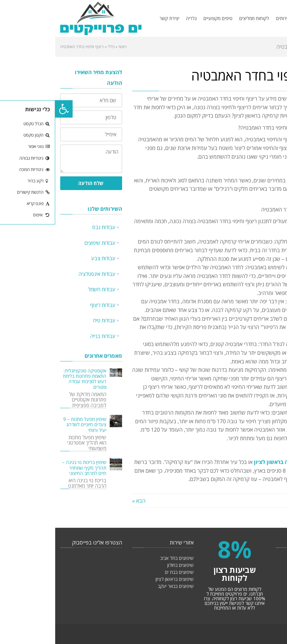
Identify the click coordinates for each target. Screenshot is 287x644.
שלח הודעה (36, 183)
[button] (9, 109)
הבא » (84, 501)
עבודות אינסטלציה (42, 274)
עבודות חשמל (46, 289)
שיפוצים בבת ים (124, 572)
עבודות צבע (48, 258)
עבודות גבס (49, 227)
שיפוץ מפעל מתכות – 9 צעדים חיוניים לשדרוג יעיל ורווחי (30, 425)
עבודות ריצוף (47, 305)
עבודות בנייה (48, 336)
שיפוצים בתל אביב (122, 558)
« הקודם (273, 501)
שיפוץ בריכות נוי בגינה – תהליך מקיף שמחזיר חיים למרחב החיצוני (29, 468)
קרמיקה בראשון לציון (223, 462)
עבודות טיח (49, 320)
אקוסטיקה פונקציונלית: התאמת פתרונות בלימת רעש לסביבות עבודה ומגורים (29, 379)
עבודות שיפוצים (45, 243)
